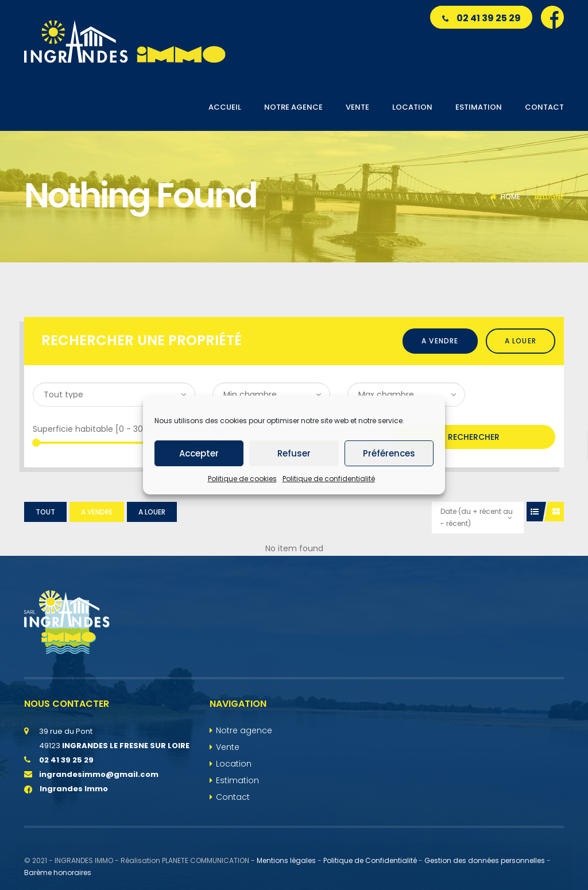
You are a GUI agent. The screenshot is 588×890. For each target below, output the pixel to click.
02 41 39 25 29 (481, 18)
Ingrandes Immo (66, 789)
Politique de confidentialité (329, 479)
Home (510, 197)
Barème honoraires (58, 872)
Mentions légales (286, 860)
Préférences (389, 453)
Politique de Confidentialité (370, 860)
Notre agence (244, 730)
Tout (45, 512)
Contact (233, 797)
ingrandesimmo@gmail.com (99, 774)
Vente (228, 747)
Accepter (199, 453)
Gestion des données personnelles (485, 860)
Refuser (294, 453)
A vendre (440, 341)
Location (234, 764)
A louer (521, 341)
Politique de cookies (242, 479)
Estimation (237, 780)
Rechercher (474, 437)
